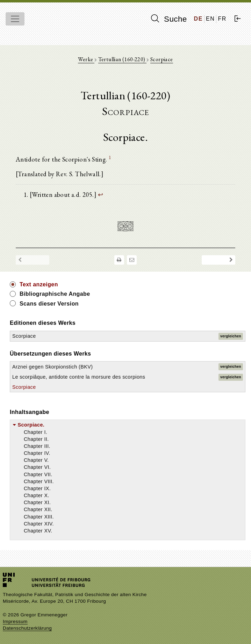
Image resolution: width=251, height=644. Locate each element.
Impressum (15, 621)
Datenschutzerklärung (27, 628)
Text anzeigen (39, 284)
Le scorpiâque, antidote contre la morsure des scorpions (79, 377)
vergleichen (231, 336)
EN (210, 19)
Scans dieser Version (49, 304)
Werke (86, 59)
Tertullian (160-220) (122, 59)
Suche (169, 19)
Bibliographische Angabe (55, 294)
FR (222, 19)
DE (198, 19)
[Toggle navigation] (15, 19)
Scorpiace (162, 59)
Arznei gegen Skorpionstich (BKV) (52, 367)
